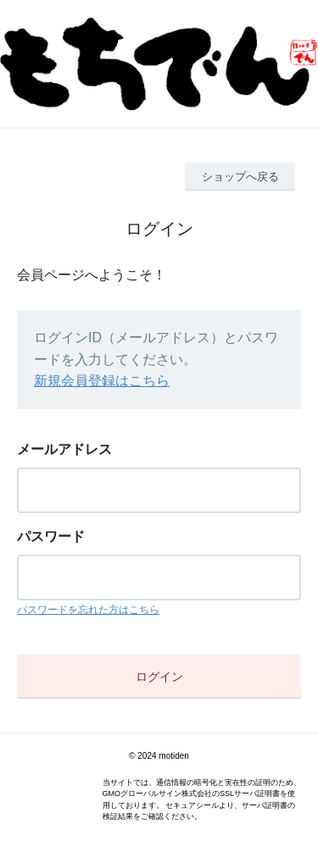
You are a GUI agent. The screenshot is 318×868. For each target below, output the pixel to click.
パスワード (51, 536)
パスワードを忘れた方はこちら (88, 610)
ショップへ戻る (240, 177)
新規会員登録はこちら (102, 381)
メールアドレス (64, 449)
